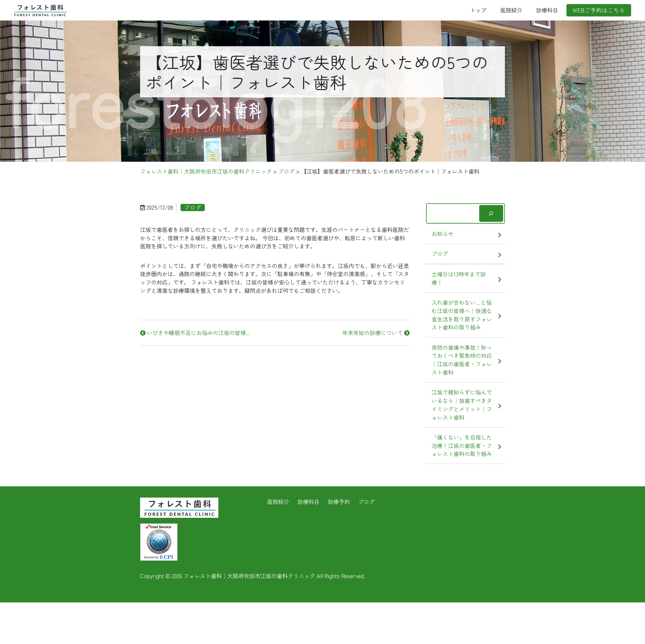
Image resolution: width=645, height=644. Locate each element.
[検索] (491, 213)
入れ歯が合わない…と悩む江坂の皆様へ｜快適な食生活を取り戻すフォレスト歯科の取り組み (462, 315)
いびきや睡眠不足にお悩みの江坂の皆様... (195, 333)
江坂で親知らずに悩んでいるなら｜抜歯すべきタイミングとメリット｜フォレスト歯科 (462, 405)
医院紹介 (511, 10)
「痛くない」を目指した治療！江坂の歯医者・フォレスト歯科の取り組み (462, 446)
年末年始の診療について (376, 333)
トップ (478, 10)
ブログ (440, 254)
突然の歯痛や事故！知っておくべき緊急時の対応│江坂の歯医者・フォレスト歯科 (462, 360)
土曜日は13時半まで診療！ (459, 278)
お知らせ (443, 234)
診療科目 (547, 10)
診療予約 (339, 502)
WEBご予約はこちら (599, 10)
